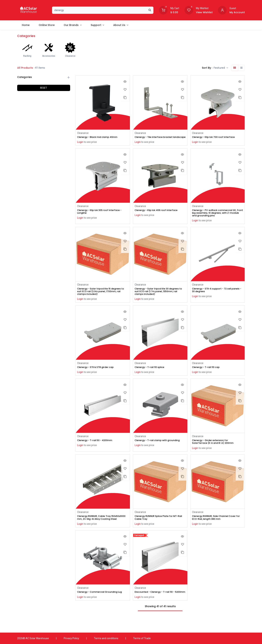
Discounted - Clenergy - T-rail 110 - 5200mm (157, 603)
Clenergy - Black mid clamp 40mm (100, 137)
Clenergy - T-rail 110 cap (208, 373)
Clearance (83, 133)
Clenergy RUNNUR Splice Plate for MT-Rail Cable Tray (159, 524)
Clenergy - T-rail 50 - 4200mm (97, 446)
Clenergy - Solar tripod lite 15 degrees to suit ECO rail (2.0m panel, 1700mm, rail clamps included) (102, 296)
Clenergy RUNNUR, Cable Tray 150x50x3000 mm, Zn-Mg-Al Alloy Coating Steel (99, 525)
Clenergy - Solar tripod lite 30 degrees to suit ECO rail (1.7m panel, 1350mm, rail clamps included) (160, 296)
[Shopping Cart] (163, 10)
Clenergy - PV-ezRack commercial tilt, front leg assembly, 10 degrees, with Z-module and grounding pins (217, 217)
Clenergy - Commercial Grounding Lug (102, 602)
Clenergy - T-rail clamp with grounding (153, 448)
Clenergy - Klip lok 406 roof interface (159, 214)
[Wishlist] (189, 10)
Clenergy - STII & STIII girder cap (98, 373)
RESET (44, 88)
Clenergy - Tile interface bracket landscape (156, 139)
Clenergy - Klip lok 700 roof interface (216, 137)
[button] (221, 68)
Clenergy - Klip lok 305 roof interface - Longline (103, 215)
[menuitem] (26, 25)
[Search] (150, 10)
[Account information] (222, 10)
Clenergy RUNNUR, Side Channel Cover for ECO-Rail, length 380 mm (217, 524)
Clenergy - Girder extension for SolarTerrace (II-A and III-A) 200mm (216, 448)
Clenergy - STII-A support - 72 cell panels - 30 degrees (214, 295)
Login (80, 142)
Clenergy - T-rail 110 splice (152, 373)
